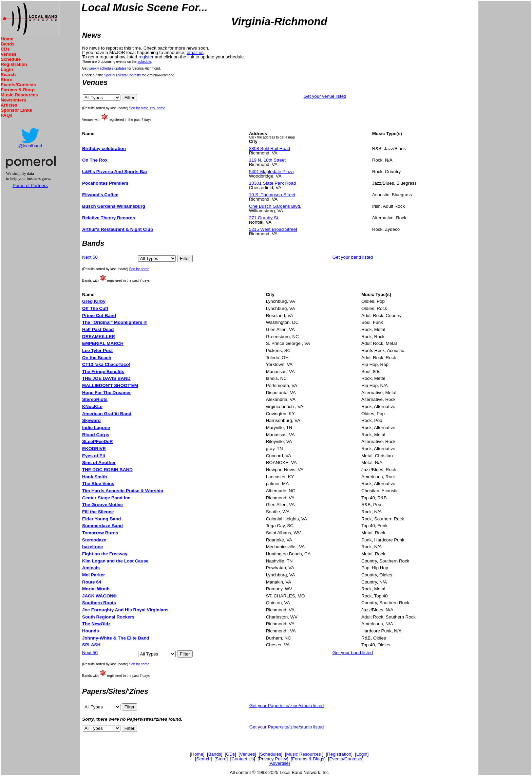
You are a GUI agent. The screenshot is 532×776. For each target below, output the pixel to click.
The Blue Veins (98, 484)
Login (7, 69)
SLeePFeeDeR (97, 441)
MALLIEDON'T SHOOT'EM (110, 385)
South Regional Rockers (108, 617)
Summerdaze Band (102, 526)
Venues (9, 54)
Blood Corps (96, 435)
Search (8, 75)
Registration (14, 64)
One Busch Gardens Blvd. (275, 206)
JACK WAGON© (99, 596)
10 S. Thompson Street (272, 195)
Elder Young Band (101, 519)
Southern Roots (99, 603)
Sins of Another (99, 463)
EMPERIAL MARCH (103, 343)
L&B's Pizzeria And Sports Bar (115, 172)
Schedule (11, 59)
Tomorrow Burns (100, 533)
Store (6, 80)
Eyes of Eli (93, 456)
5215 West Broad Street (273, 229)
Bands (8, 44)
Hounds (91, 631)
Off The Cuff (95, 308)
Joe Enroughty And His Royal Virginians (125, 610)
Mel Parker (93, 575)
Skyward (91, 420)
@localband (30, 146)
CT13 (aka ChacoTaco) (106, 364)
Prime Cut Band (99, 316)
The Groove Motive (102, 505)
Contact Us (243, 759)
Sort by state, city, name (147, 108)
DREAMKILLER (99, 337)
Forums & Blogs (18, 90)
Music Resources (19, 95)
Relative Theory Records (109, 218)
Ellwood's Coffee (100, 195)
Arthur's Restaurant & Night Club (118, 229)
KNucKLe (92, 407)
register (146, 57)
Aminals (91, 568)
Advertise (279, 763)
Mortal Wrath (96, 589)
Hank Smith (94, 477)
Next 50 (90, 257)
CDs (5, 49)
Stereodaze (94, 540)
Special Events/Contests (122, 75)
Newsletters (13, 100)
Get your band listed (353, 257)
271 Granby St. (264, 218)
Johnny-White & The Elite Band (116, 638)
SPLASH (91, 645)
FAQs (7, 115)
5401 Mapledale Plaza (271, 172)
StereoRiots (95, 399)
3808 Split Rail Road (270, 149)
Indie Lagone (96, 428)
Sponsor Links (16, 110)
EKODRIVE (94, 449)
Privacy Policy (273, 759)
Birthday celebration (104, 149)
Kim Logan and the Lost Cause (115, 561)
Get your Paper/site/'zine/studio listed (287, 706)
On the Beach (97, 358)
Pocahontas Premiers (105, 183)
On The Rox (95, 160)
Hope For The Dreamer (107, 393)
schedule (144, 62)
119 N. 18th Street (267, 160)
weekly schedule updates (108, 68)
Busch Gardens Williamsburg (114, 206)
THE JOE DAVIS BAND (106, 378)
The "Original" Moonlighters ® (115, 322)
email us (195, 52)
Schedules (270, 754)
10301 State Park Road (273, 183)
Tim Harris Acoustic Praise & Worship (123, 491)
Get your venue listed (325, 96)
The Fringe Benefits (103, 372)
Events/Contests (18, 85)
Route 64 (92, 582)
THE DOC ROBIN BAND (107, 470)
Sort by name (139, 269)
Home (7, 39)
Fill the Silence (98, 512)
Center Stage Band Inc (106, 498)
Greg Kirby (94, 301)
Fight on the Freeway (105, 554)
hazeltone (92, 547)
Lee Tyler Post (97, 350)
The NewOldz (96, 624)
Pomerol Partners (30, 186)
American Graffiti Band (107, 414)
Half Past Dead (98, 329)
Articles (9, 105)
